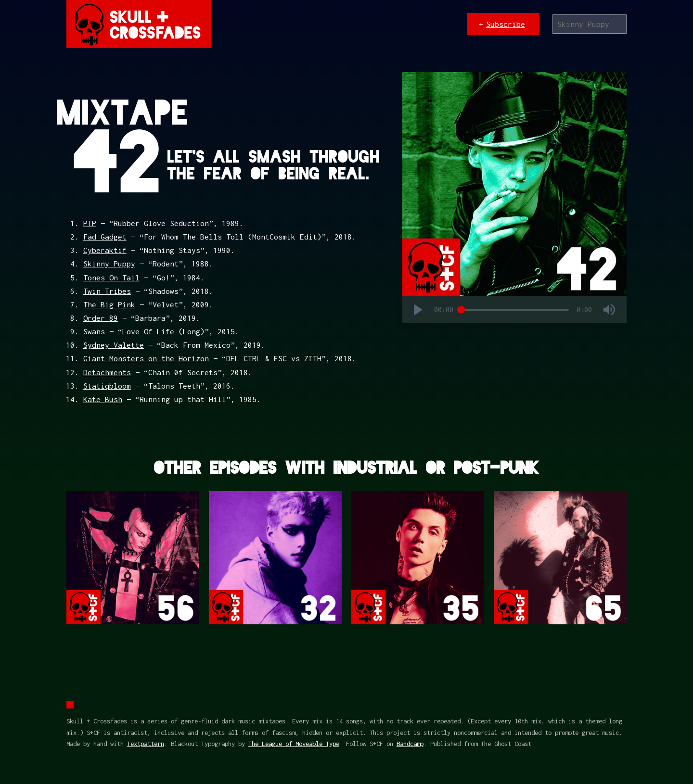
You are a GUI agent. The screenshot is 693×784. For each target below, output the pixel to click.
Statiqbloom (107, 386)
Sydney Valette (114, 345)
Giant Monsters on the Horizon (146, 358)
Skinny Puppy (109, 264)
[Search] (590, 24)
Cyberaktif (105, 250)
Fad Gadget (105, 237)
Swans (94, 331)
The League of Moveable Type (294, 744)
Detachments (107, 372)
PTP (90, 223)
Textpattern (146, 744)
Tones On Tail (111, 278)
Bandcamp (410, 744)
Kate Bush (103, 399)
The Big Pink (109, 304)
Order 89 (101, 318)
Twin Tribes (107, 291)
